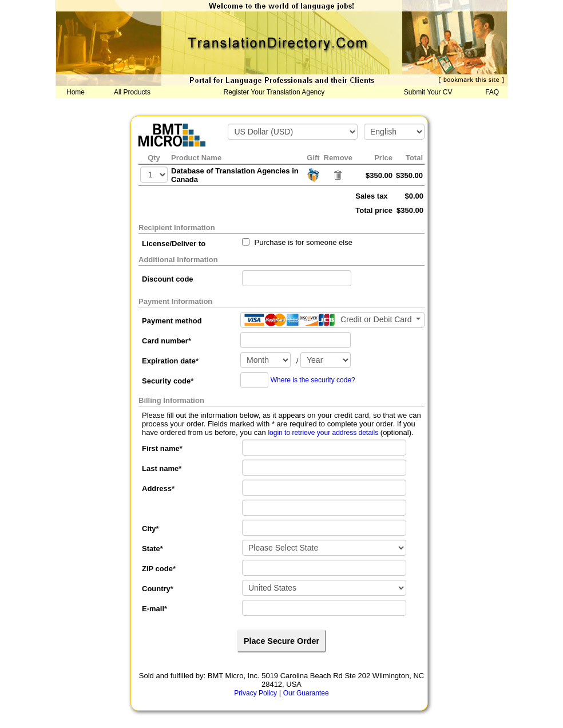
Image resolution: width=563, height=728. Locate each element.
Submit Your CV (428, 92)
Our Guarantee (306, 693)
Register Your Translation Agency (274, 92)
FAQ (492, 92)
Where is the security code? (313, 380)
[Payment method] (332, 320)
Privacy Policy (255, 693)
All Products (132, 92)
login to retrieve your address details (323, 433)
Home (76, 92)
